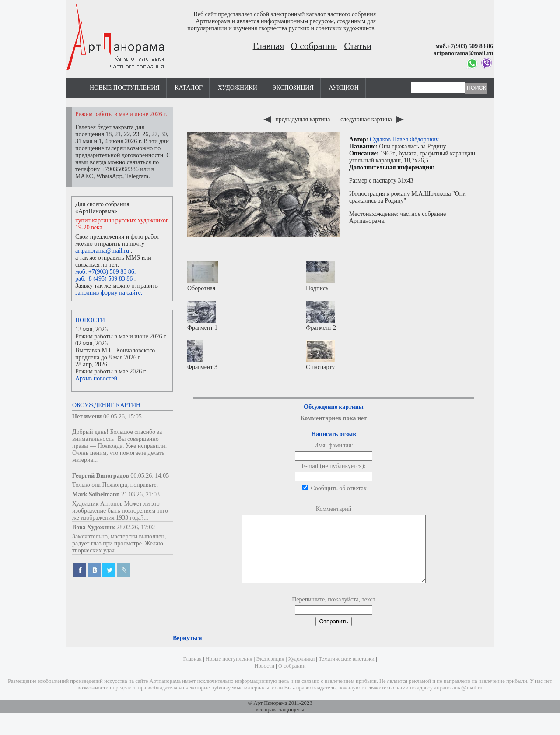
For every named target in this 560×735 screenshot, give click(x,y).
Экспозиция (293, 88)
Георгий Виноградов (101, 476)
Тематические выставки (346, 672)
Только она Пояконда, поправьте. (115, 485)
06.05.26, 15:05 (122, 417)
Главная (269, 46)
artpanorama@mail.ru (102, 251)
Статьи (358, 46)
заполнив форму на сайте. (109, 293)
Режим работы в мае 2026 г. (111, 371)
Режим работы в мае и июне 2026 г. (121, 336)
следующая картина (372, 119)
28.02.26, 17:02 (136, 527)
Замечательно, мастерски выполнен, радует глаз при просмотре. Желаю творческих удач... (119, 543)
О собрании (314, 46)
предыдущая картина (297, 119)
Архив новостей (96, 378)
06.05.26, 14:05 (150, 476)
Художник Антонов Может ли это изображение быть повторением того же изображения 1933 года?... (120, 511)
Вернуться (187, 651)
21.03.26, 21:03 (140, 494)
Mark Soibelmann (96, 494)
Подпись (320, 276)
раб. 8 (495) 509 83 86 (104, 279)
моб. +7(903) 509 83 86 (105, 272)
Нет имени (87, 417)
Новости (90, 320)
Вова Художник (94, 527)
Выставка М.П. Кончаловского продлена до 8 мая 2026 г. (115, 354)
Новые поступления (125, 88)
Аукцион (344, 88)
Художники (238, 88)
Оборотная (203, 276)
